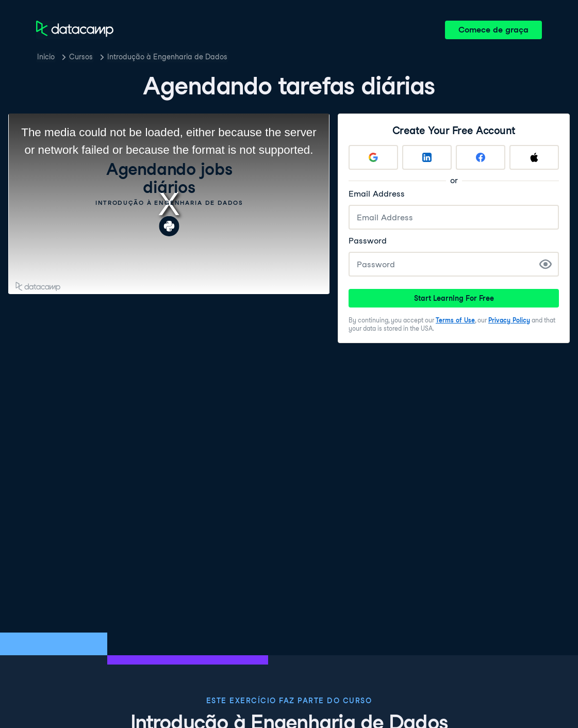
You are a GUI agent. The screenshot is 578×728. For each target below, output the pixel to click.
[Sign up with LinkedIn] (427, 157)
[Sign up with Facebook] (481, 157)
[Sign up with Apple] (534, 157)
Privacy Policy (509, 320)
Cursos (81, 57)
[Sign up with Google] (373, 157)
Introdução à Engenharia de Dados (167, 57)
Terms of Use (455, 320)
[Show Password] (546, 264)
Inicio (46, 57)
